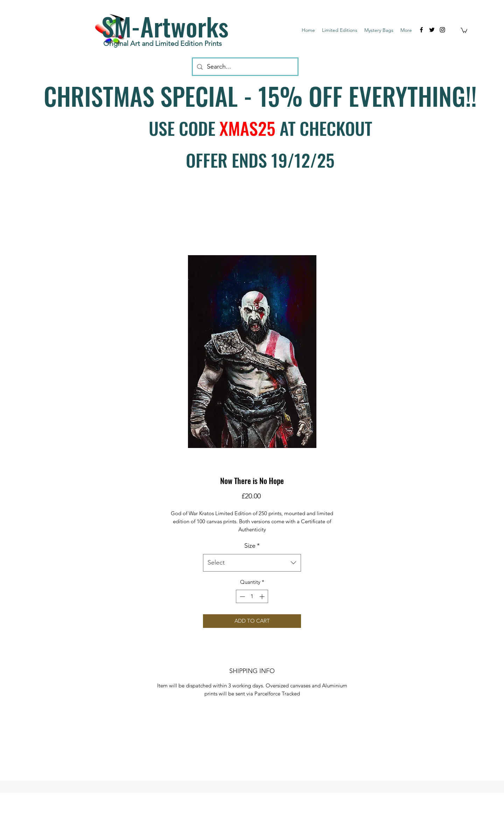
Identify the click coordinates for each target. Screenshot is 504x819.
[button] (464, 30)
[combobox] (252, 563)
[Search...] (245, 67)
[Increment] (263, 597)
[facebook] (421, 30)
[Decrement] (242, 597)
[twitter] (432, 30)
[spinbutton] (252, 597)
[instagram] (442, 30)
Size (252, 546)
